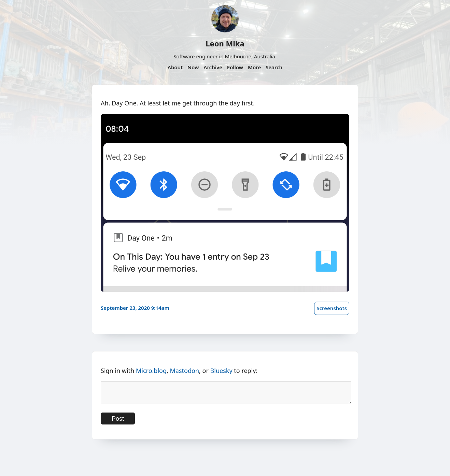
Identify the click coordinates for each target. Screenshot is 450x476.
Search (274, 67)
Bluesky (221, 371)
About (175, 67)
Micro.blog (151, 371)
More (254, 67)
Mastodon (185, 371)
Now (193, 67)
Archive (213, 67)
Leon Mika (225, 43)
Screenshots (332, 308)
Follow (235, 67)
